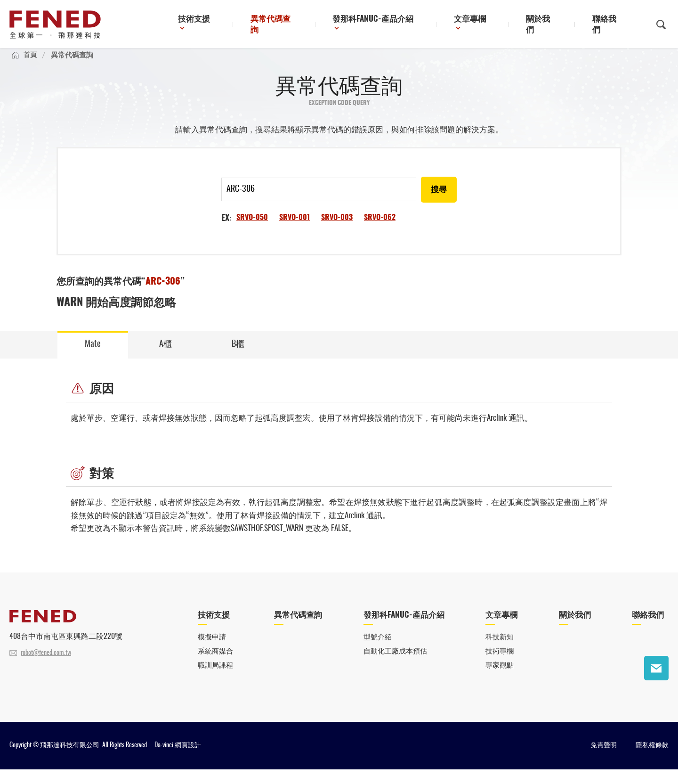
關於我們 (552, 25)
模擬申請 (212, 651)
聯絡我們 (612, 25)
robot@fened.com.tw (46, 666)
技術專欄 (500, 666)
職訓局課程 (215, 680)
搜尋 (438, 200)
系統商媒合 (215, 666)
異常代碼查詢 (302, 25)
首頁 (31, 64)
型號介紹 (378, 651)
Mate (93, 355)
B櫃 (238, 355)
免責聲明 (604, 760)
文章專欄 (487, 25)
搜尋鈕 (661, 25)
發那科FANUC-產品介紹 (396, 25)
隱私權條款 (652, 760)
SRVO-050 (252, 228)
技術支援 (228, 25)
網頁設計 (188, 760)
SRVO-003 (337, 228)
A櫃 (165, 355)
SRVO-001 (295, 228)
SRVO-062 (380, 228)
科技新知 (500, 651)
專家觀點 (500, 680)
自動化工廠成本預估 (395, 666)
